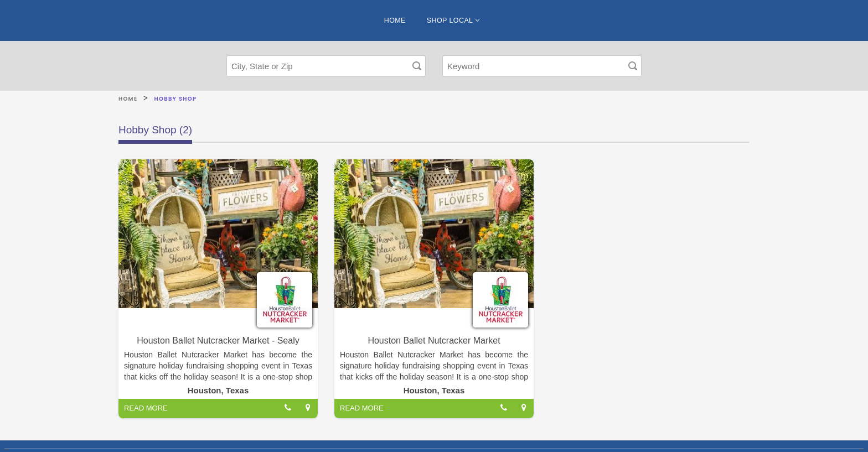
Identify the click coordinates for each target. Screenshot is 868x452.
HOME (395, 20)
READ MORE (146, 408)
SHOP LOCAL (453, 20)
